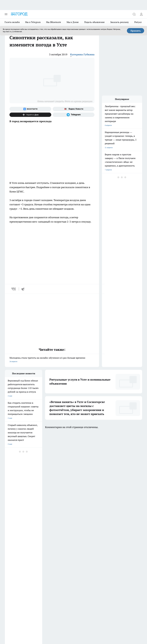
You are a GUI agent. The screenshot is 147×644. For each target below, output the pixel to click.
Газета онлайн (12, 22)
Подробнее (48, 628)
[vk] (14, 289)
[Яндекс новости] (74, 109)
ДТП (58, 547)
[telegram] (24, 289)
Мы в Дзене (73, 22)
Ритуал (138, 22)
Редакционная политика (66, 553)
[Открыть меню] (6, 14)
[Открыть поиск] (134, 14)
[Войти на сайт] (141, 14)
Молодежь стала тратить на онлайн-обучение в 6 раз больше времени (52, 360)
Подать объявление (95, 22)
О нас (59, 557)
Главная (8, 560)
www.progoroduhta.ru (27, 568)
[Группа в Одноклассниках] (89, 535)
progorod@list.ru (65, 580)
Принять (136, 31)
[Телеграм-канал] (74, 115)
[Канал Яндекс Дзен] (30, 115)
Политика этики (37, 553)
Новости (34, 560)
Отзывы (34, 557)
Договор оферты (37, 547)
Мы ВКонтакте (54, 22)
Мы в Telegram (33, 22)
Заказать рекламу (120, 22)
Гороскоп (9, 553)
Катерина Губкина (82, 54)
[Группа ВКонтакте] (30, 109)
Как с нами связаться (13, 557)
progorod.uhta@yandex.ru (15, 584)
